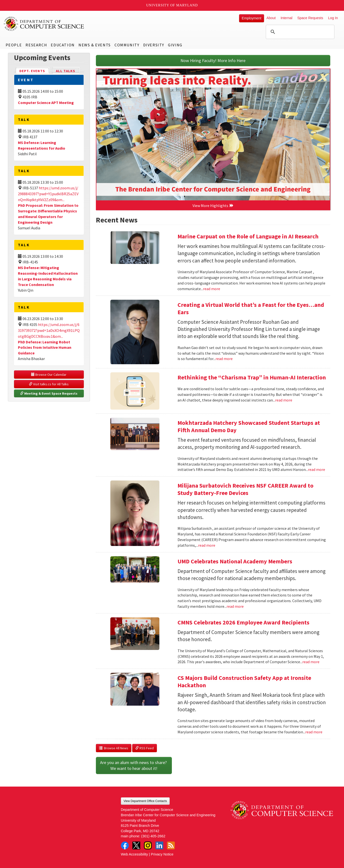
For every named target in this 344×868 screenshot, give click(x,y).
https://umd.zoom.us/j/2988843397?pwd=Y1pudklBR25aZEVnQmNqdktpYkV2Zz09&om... (48, 194)
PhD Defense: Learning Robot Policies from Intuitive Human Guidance (45, 348)
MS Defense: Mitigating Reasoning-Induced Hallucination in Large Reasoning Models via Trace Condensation (48, 276)
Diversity (154, 45)
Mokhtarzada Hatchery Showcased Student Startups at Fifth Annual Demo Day (249, 426)
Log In (333, 18)
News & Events (95, 45)
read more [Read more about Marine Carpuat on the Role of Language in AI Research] (212, 289)
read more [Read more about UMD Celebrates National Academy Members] (235, 606)
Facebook (125, 845)
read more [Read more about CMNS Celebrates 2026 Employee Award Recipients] (311, 662)
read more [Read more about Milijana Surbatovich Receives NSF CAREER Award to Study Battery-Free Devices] (207, 545)
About (271, 18)
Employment (252, 18)
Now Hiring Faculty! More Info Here (213, 60)
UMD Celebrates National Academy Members (235, 561)
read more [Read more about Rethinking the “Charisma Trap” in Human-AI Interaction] (284, 400)
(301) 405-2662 (153, 836)
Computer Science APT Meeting (46, 103)
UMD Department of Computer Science (44, 24)
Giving (175, 45)
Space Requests (310, 18)
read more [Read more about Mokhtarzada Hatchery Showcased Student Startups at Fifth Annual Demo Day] (317, 469)
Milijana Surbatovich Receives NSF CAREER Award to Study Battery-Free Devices (245, 489)
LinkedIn (159, 845)
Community (127, 45)
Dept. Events (34, 71)
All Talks (66, 71)
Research (36, 45)
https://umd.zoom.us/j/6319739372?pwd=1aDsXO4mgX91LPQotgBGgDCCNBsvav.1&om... (49, 330)
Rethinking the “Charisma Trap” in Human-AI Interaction (252, 377)
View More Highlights (213, 206)
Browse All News (114, 748)
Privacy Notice (162, 854)
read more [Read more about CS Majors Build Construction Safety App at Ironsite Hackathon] (314, 732)
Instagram (148, 845)
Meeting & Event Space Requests (49, 393)
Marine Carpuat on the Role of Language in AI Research (248, 236)
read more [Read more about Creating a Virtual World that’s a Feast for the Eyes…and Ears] (224, 359)
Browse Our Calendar (49, 375)
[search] (299, 32)
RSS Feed (145, 748)
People (14, 45)
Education (63, 45)
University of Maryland (172, 5)
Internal (286, 18)
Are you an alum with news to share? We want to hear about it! (134, 765)
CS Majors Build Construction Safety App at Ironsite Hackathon (244, 681)
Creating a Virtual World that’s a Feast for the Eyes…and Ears (251, 308)
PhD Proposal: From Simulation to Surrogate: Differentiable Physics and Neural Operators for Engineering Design (48, 214)
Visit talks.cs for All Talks (49, 384)
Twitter (136, 845)
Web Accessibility (134, 854)
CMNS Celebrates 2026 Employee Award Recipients (243, 622)
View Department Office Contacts (145, 801)
